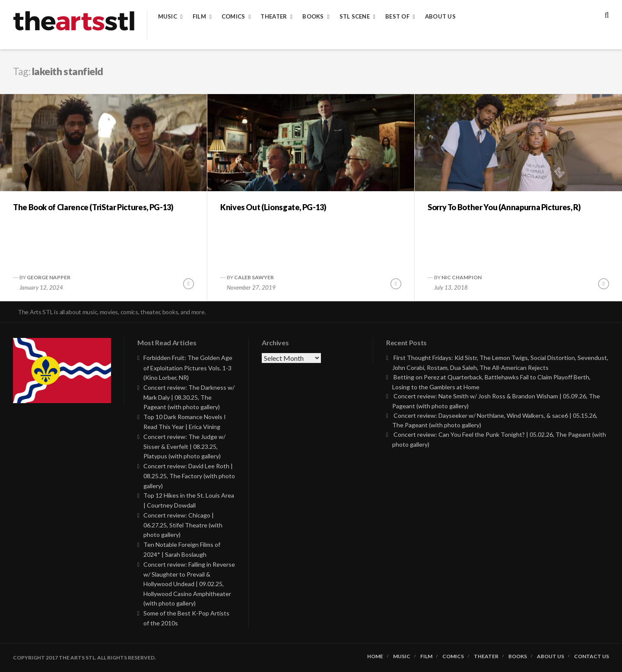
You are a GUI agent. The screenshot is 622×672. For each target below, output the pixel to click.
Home (375, 656)
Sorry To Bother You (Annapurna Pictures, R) (504, 207)
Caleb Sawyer (254, 277)
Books (313, 17)
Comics (233, 17)
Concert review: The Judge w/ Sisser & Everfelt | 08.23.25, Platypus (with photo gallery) (184, 446)
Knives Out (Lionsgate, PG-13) (273, 207)
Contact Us (592, 656)
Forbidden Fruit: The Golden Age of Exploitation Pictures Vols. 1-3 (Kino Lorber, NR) (188, 368)
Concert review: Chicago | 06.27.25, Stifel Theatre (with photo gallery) (183, 525)
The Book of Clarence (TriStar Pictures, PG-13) (93, 207)
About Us (440, 17)
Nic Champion (462, 277)
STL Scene (355, 17)
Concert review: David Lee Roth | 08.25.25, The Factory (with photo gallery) (189, 476)
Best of (397, 17)
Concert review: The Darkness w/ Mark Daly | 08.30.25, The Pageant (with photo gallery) (189, 397)
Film (199, 17)
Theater (274, 17)
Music (168, 17)
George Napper (49, 277)
